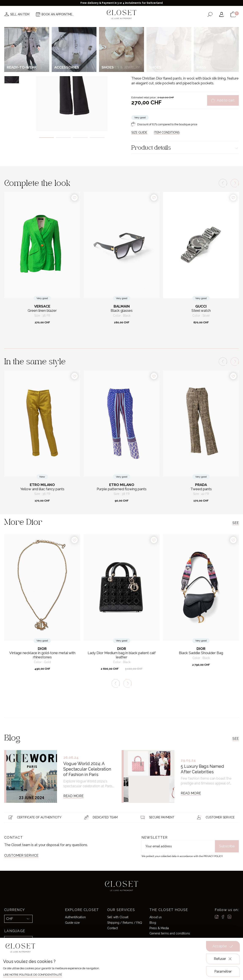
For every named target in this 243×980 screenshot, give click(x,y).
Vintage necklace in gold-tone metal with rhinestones (42, 655)
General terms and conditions (170, 933)
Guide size (72, 923)
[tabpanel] (72, 81)
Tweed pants (201, 489)
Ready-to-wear (162, 45)
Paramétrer (223, 971)
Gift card (175, 27)
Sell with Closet (118, 917)
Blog (153, 923)
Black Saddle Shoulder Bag (201, 653)
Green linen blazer (42, 311)
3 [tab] (80, 138)
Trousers (179, 45)
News (65, 27)
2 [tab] (63, 138)
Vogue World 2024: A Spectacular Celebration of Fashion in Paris (87, 769)
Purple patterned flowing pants (122, 489)
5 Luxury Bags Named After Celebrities (202, 769)
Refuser (223, 959)
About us (156, 917)
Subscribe (227, 846)
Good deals (140, 27)
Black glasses (122, 311)
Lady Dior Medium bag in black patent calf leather (122, 655)
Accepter (223, 946)
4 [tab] (97, 138)
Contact (113, 928)
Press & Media (159, 928)
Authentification (75, 917)
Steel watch (201, 311)
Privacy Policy (213, 856)
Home (158, 27)
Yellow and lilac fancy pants (42, 489)
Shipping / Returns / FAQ (125, 923)
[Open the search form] (210, 14)
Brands (121, 27)
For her (146, 45)
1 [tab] (46, 138)
